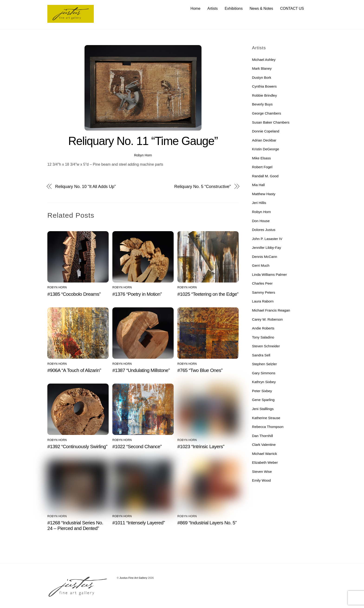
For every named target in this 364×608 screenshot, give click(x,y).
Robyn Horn (143, 155)
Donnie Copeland (266, 131)
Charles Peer (262, 283)
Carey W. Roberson (268, 319)
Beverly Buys (262, 104)
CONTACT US (292, 8)
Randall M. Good (265, 176)
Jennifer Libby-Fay (267, 248)
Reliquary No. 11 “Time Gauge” (143, 141)
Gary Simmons (264, 373)
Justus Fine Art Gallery (133, 578)
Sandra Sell (261, 355)
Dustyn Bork (262, 77)
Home (196, 8)
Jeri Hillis (259, 203)
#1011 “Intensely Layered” (139, 523)
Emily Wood (262, 480)
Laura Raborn (263, 301)
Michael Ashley (264, 60)
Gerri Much (261, 265)
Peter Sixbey (262, 391)
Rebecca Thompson (268, 427)
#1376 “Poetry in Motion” (137, 294)
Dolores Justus (264, 230)
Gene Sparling (263, 400)
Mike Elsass (262, 158)
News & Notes (261, 8)
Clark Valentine (264, 445)
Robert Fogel (262, 167)
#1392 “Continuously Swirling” (77, 446)
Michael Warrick (265, 454)
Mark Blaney (262, 68)
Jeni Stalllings (263, 409)
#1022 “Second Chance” (137, 446)
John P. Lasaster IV (267, 239)
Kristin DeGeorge (266, 149)
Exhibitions (234, 8)
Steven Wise (262, 472)
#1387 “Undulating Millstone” (141, 370)
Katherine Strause (266, 418)
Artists (212, 8)
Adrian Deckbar (264, 140)
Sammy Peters (264, 292)
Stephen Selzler (265, 364)
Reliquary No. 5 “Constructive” (202, 186)
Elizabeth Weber (265, 462)
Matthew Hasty (264, 194)
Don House (261, 221)
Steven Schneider (266, 346)
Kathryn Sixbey (264, 382)
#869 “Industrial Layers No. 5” (207, 523)
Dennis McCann (265, 257)
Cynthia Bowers (264, 86)
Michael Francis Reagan (271, 310)
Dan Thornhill (263, 436)
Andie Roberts (263, 328)
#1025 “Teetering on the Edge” (208, 294)
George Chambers (267, 113)
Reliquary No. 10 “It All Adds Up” (86, 186)
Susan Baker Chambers (271, 122)
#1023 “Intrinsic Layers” (201, 446)
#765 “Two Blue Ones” (200, 370)
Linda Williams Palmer (270, 274)
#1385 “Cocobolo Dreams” (74, 294)
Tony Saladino (263, 337)
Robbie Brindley (265, 95)
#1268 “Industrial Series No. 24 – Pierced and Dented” (75, 525)
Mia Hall (258, 185)
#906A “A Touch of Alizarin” (74, 370)
